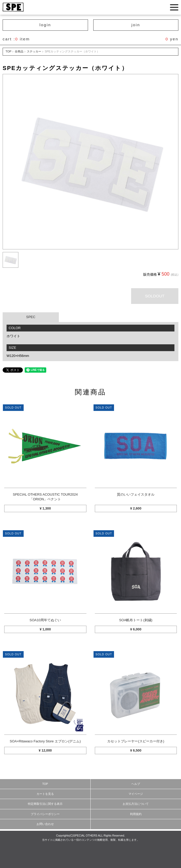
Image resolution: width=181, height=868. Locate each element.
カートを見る (45, 794)
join (136, 25)
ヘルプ (136, 784)
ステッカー (34, 51)
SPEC (31, 317)
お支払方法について (136, 804)
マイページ (136, 794)
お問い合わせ (45, 824)
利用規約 (136, 814)
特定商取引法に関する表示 (45, 804)
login (45, 25)
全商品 (19, 51)
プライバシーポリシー (45, 814)
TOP (8, 51)
